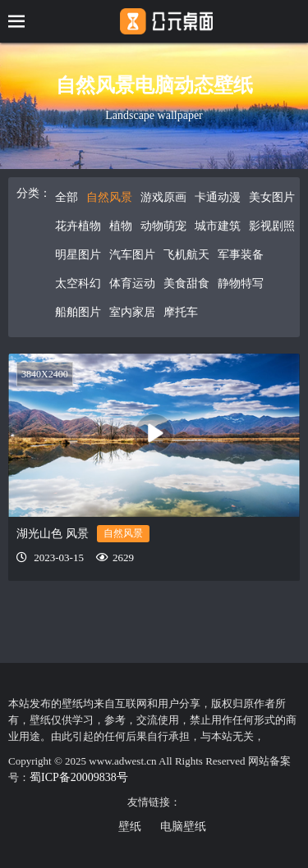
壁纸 (130, 827)
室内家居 (132, 312)
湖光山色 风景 (53, 534)
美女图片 (272, 197)
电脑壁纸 (183, 827)
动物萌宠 (163, 226)
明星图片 (78, 255)
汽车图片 (132, 255)
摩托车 (181, 312)
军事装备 (241, 255)
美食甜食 (186, 283)
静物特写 (241, 283)
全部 (67, 197)
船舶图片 (78, 312)
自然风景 (109, 197)
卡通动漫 (218, 197)
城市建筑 (218, 226)
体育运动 (132, 283)
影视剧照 (272, 226)
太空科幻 (78, 283)
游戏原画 (163, 197)
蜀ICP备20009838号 (79, 777)
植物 (121, 226)
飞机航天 (186, 255)
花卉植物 (78, 226)
